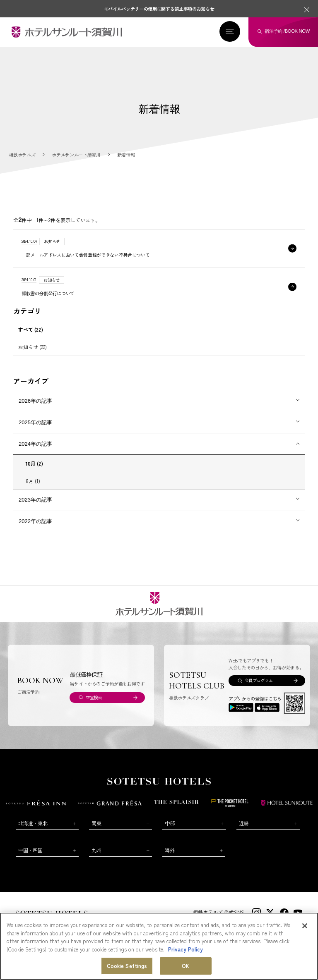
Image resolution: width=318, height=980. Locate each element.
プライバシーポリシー (241, 924)
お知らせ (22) (33, 347)
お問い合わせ (32, 924)
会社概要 (62, 924)
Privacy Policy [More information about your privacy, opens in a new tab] (185, 962)
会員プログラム (259, 680)
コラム (136, 924)
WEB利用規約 (164, 924)
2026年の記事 (35, 401)
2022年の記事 (35, 521)
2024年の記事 (35, 444)
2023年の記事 (35, 500)
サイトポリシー (199, 924)
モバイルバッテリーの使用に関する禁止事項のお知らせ (159, 9)
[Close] (305, 939)
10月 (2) (34, 463)
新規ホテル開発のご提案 (100, 924)
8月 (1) (33, 481)
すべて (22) (31, 329)
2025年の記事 (35, 422)
